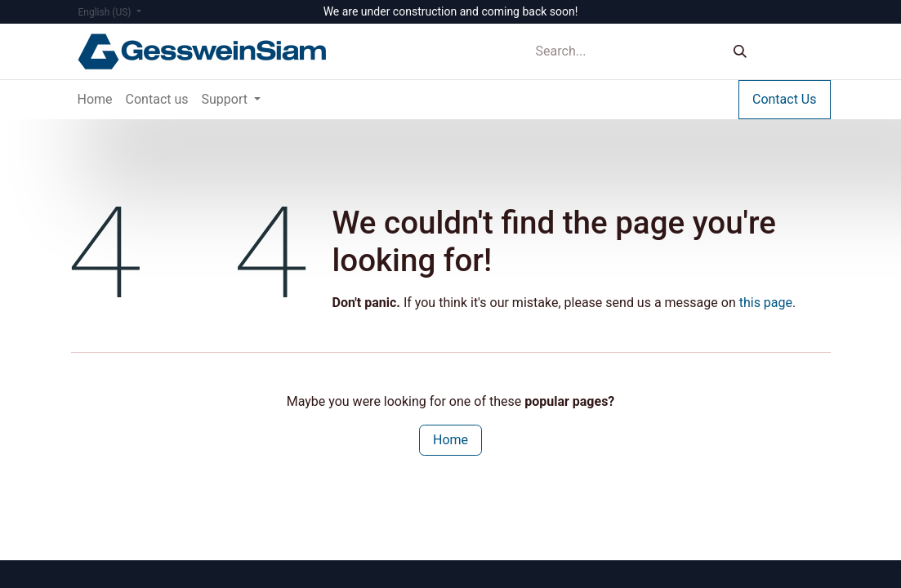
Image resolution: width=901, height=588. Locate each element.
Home (450, 440)
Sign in (797, 51)
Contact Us (785, 99)
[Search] (740, 52)
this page (766, 303)
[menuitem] (95, 100)
